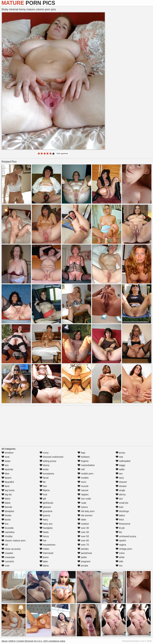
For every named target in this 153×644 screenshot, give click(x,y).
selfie (120, 469)
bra (5, 524)
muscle (83, 486)
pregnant (84, 561)
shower (121, 486)
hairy (44, 520)
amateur (8, 453)
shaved (121, 482)
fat (43, 482)
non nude (84, 499)
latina (44, 566)
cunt (5, 566)
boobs (6, 515)
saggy (121, 465)
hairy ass (46, 524)
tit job (120, 528)
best (5, 486)
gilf (43, 499)
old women (85, 515)
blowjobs (8, 511)
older (82, 520)
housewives (48, 545)
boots (6, 520)
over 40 (83, 532)
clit (5, 545)
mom (82, 482)
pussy (120, 453)
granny (45, 515)
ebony (45, 465)
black (6, 503)
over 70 (83, 545)
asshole (7, 469)
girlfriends (46, 503)
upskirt (121, 541)
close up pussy (11, 549)
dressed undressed (51, 457)
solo (120, 507)
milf (81, 469)
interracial (46, 553)
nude (82, 503)
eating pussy (48, 461)
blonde (7, 507)
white (120, 557)
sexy (120, 478)
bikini (6, 499)
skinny (121, 495)
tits (119, 532)
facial (44, 478)
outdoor (83, 524)
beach (6, 478)
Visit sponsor (62, 153)
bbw (5, 474)
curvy (44, 453)
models (83, 478)
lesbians (84, 457)
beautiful (8, 482)
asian (6, 461)
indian (44, 549)
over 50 (83, 536)
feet (43, 486)
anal (5, 457)
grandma (46, 511)
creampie (8, 557)
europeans (47, 474)
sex (119, 474)
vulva (120, 553)
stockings (122, 511)
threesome (123, 524)
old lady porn (86, 511)
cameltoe (8, 532)
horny (44, 536)
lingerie (83, 461)
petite (82, 557)
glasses (45, 507)
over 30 (83, 528)
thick (120, 520)
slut (119, 499)
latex (44, 561)
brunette (8, 528)
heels (44, 532)
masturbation (86, 465)
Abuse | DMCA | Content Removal (17, 641)
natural (83, 490)
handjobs (46, 528)
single (120, 490)
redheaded (123, 461)
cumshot (8, 561)
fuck (43, 495)
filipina (45, 490)
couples (7, 553)
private (83, 566)
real (119, 457)
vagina (121, 545)
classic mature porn (14, 541)
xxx (119, 566)
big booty (8, 490)
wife (119, 561)
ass (5, 465)
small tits (122, 503)
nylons (83, 507)
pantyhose (85, 553)
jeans (44, 557)
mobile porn (85, 474)
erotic (44, 469)
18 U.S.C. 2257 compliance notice (49, 641)
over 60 (83, 541)
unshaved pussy (126, 536)
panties (83, 549)
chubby (7, 536)
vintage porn (124, 549)
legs (81, 453)
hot (43, 541)
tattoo (120, 515)
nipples (83, 495)
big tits (7, 495)
